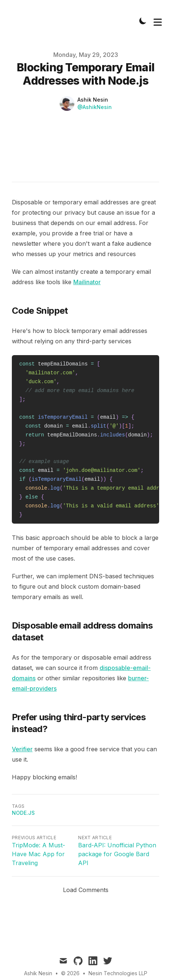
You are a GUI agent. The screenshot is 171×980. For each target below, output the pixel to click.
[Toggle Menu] (158, 21)
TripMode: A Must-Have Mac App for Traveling (38, 854)
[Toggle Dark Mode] (143, 21)
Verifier (22, 749)
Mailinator (87, 282)
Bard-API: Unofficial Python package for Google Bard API (117, 854)
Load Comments (86, 890)
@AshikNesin (95, 107)
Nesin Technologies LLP (118, 973)
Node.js (23, 813)
